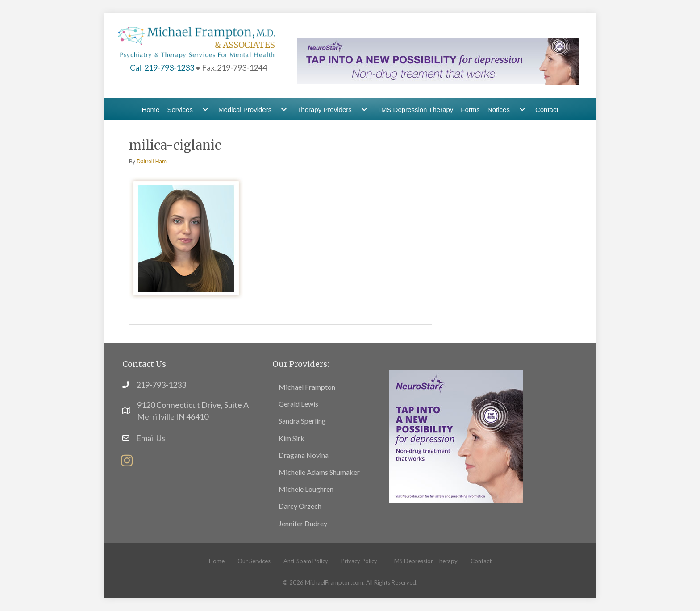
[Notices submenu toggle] (522, 110)
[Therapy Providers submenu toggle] (364, 110)
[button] (127, 461)
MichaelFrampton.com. (335, 582)
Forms (470, 110)
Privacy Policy (359, 561)
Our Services (254, 561)
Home (150, 110)
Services (180, 110)
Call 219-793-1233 (162, 67)
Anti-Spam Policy (306, 561)
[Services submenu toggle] (205, 110)
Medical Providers (245, 110)
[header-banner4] (438, 60)
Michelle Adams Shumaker (319, 472)
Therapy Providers (324, 110)
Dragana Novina (304, 455)
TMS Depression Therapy (415, 110)
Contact (547, 110)
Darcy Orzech (300, 506)
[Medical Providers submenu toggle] (284, 110)
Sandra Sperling (302, 421)
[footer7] (456, 435)
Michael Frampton (307, 387)
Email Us (151, 438)
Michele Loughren (306, 489)
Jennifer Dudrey (303, 523)
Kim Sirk (292, 438)
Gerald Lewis (298, 404)
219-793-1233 (161, 385)
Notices (499, 110)
